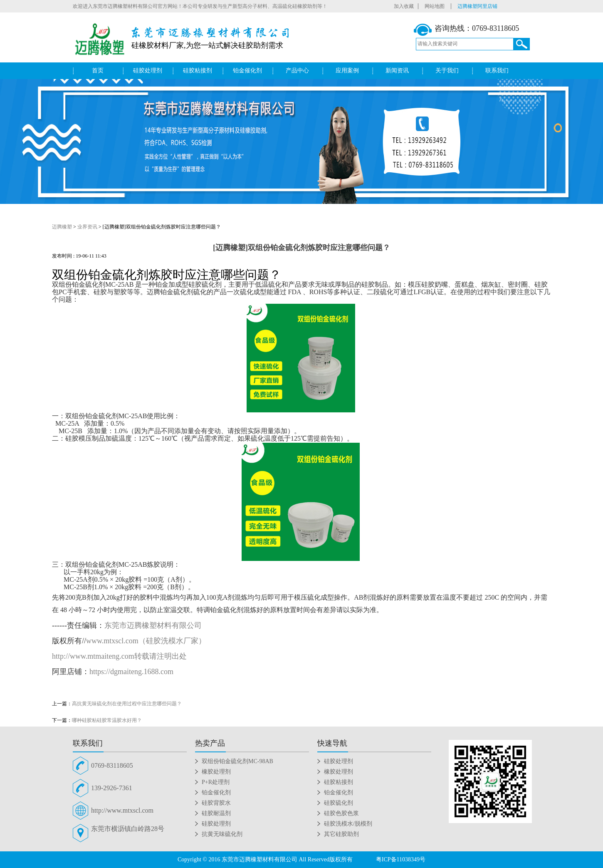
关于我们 (447, 71)
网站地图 (435, 6)
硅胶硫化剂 (339, 803)
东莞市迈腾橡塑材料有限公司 (153, 625)
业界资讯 (87, 227)
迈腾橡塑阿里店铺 (477, 6)
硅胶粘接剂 (198, 71)
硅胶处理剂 (148, 71)
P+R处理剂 (216, 782)
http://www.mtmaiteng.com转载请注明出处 (119, 656)
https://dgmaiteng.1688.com (131, 672)
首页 (98, 71)
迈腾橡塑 (62, 227)
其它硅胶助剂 (341, 834)
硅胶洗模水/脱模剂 (348, 824)
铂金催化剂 (247, 71)
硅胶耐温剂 (216, 813)
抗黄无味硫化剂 (222, 834)
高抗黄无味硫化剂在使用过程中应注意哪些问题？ (127, 704)
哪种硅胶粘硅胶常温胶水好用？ (107, 720)
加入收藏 (404, 6)
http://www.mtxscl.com (122, 810)
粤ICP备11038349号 (401, 859)
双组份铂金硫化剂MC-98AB (237, 761)
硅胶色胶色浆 (341, 813)
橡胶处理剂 (216, 772)
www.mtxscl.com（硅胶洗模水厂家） (146, 641)
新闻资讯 (397, 71)
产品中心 (297, 71)
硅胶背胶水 (216, 803)
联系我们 (497, 71)
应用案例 (347, 71)
